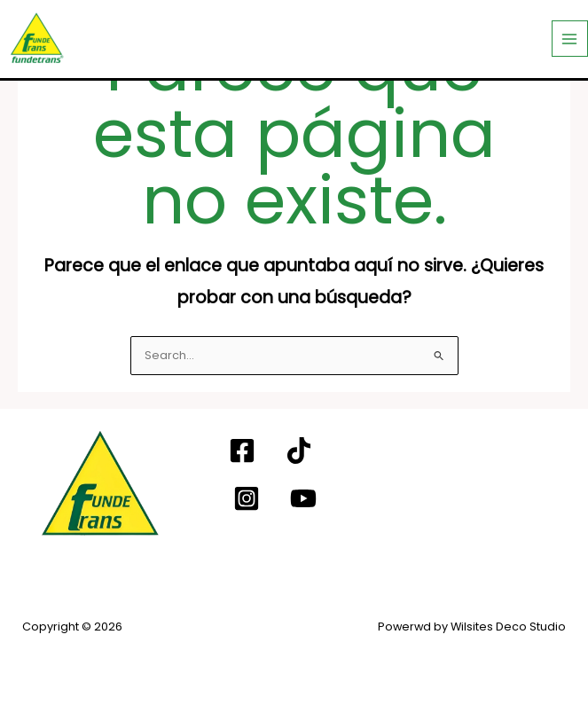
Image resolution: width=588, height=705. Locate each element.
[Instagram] (247, 498)
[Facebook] (242, 450)
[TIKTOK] (299, 450)
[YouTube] (303, 498)
